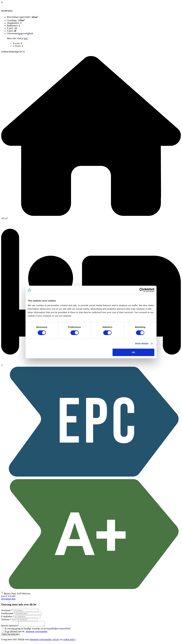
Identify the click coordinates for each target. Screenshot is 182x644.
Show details (142, 343)
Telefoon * (6, 619)
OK (133, 352)
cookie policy (69, 640)
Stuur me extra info (11, 635)
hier (26, 38)
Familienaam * (8, 613)
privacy (56, 640)
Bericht (9, 626)
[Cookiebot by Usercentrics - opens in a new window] (142, 290)
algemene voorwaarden (36, 632)
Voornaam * (7, 610)
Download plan (8, 599)
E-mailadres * (8, 616)
